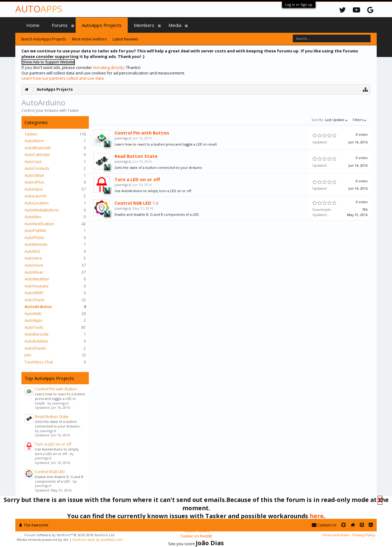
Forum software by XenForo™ (70, 535)
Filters (360, 120)
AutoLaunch (36, 196)
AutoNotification (39, 224)
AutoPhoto (34, 237)
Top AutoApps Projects (49, 378)
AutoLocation (37, 203)
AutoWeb (33, 313)
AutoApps (34, 320)
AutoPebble (35, 230)
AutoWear (34, 272)
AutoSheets (35, 348)
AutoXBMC (34, 293)
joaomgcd (123, 138)
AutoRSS (32, 251)
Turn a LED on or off (53, 444)
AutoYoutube (37, 286)
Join (28, 355)
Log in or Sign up (299, 4)
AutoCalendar (37, 154)
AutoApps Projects (102, 25)
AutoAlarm (34, 141)
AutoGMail (34, 175)
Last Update (337, 120)
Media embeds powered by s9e (43, 539)
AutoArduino (38, 306)
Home (33, 25)
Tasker (31, 134)
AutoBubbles (36, 341)
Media (175, 25)
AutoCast (33, 161)
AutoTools (34, 327)
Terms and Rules (336, 535)
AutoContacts (37, 168)
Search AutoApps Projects (43, 39)
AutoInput (34, 189)
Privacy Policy (364, 535)
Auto (39, 9)
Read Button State (52, 416)
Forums (60, 25)
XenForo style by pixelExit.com (98, 539)
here (317, 516)
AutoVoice (34, 265)
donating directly (109, 67)
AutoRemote (36, 244)
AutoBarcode (37, 334)
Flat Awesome (34, 525)
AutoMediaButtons (42, 210)
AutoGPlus (34, 182)
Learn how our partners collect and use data (63, 78)
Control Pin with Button (56, 389)
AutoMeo (33, 217)
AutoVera (33, 258)
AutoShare (34, 300)
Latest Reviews (125, 39)
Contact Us (324, 525)
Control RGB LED (50, 472)
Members (144, 25)
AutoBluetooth (38, 148)
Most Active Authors (89, 39)
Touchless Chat (39, 362)
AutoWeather (37, 279)
